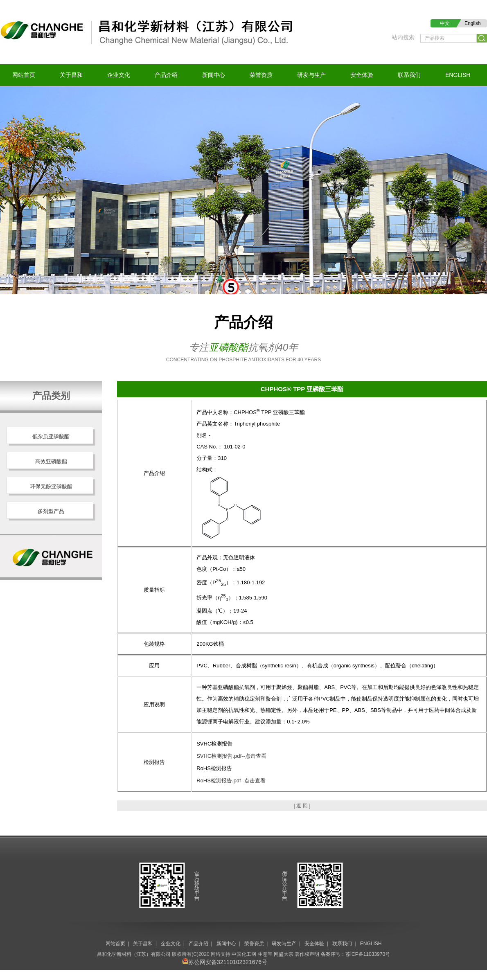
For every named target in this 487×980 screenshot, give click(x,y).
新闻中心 (214, 75)
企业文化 (119, 75)
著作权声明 (307, 954)
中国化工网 (244, 954)
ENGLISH (458, 75)
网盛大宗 (284, 954)
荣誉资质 (261, 75)
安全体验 (362, 75)
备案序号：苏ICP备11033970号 (355, 954)
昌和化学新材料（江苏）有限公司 (134, 954)
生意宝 (265, 954)
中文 (445, 23)
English (472, 23)
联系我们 (409, 75)
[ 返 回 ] (302, 806)
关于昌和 (71, 75)
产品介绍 (166, 75)
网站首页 (24, 75)
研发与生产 (311, 75)
